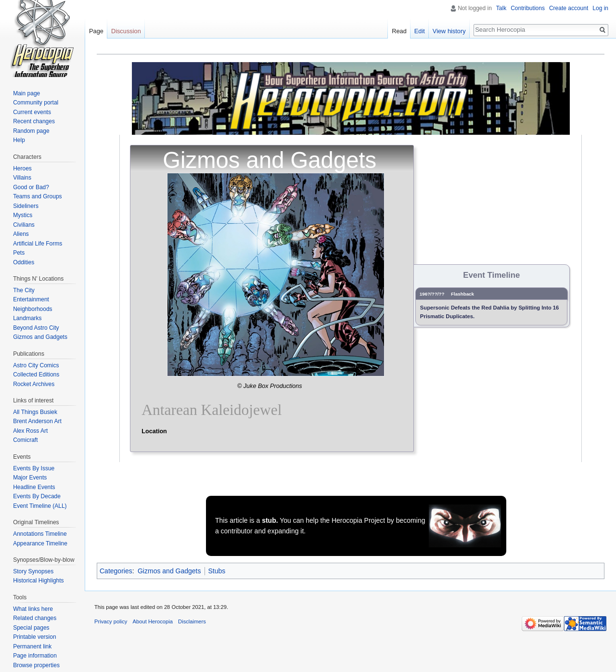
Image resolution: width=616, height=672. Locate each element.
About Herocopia (153, 621)
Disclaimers (192, 621)
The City (24, 290)
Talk (501, 8)
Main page (26, 93)
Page (96, 31)
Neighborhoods (32, 309)
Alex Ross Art (30, 431)
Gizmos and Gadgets (169, 571)
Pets (19, 253)
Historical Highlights (38, 581)
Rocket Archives (34, 384)
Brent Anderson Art (37, 421)
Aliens (21, 234)
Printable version (34, 637)
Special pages (31, 628)
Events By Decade (37, 496)
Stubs (217, 571)
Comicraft (25, 440)
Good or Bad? (31, 187)
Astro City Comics (36, 365)
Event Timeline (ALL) (40, 506)
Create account (569, 8)
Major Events (30, 478)
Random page (31, 131)
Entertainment (31, 299)
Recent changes (34, 121)
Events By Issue (34, 468)
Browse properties (36, 665)
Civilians (24, 225)
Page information (35, 656)
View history (449, 31)
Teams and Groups (37, 196)
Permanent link (32, 646)
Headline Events (34, 487)
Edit (420, 31)
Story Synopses (33, 571)
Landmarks (27, 318)
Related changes (35, 618)
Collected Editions (36, 375)
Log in (600, 8)
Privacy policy (111, 621)
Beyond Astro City (36, 328)
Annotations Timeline (40, 534)
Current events (32, 112)
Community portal (36, 103)
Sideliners (26, 206)
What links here (33, 609)
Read (399, 31)
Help (19, 140)
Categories (116, 571)
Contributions (528, 8)
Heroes (22, 168)
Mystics (23, 215)
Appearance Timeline (40, 543)
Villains (22, 178)
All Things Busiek (35, 412)
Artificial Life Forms (38, 244)
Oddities (24, 262)
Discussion (126, 31)
